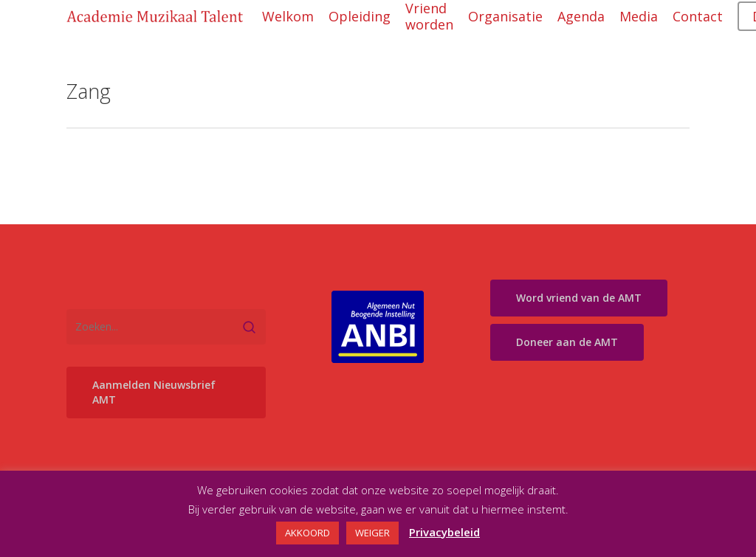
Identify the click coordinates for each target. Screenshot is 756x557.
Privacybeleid (444, 532)
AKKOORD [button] (307, 533)
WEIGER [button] (372, 533)
